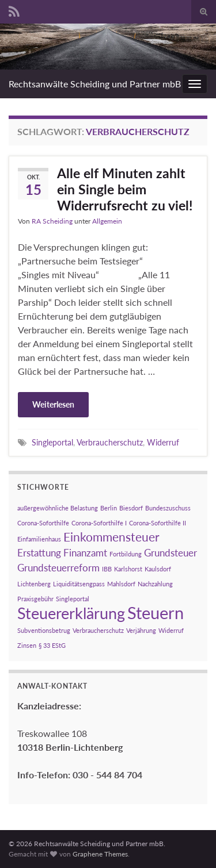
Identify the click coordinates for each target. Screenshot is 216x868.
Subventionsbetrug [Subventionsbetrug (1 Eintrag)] (44, 630)
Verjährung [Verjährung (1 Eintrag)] (141, 630)
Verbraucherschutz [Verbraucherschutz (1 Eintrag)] (98, 630)
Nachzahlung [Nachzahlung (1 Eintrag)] (155, 584)
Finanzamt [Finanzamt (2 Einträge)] (85, 553)
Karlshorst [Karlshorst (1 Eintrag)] (128, 569)
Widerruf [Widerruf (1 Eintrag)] (171, 630)
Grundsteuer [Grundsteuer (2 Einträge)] (170, 553)
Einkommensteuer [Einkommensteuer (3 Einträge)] (111, 537)
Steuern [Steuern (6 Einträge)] (156, 612)
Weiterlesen (53, 404)
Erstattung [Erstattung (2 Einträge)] (39, 553)
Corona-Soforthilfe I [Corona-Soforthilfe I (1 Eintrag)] (99, 523)
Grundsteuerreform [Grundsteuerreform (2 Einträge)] (58, 568)
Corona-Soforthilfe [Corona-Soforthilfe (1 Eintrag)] (43, 523)
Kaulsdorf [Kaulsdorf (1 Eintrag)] (158, 569)
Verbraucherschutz (110, 442)
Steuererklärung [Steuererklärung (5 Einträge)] (71, 613)
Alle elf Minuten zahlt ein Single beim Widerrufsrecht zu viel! (125, 189)
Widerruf (163, 442)
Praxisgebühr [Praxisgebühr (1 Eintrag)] (35, 599)
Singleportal (52, 442)
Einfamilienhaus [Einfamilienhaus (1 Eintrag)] (39, 539)
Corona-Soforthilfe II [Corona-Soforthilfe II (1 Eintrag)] (158, 523)
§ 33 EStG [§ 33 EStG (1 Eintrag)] (52, 645)
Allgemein (107, 221)
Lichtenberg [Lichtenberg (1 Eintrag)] (34, 584)
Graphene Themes (100, 854)
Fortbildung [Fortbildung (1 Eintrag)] (126, 554)
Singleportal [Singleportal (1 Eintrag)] (73, 599)
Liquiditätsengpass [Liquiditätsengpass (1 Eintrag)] (79, 584)
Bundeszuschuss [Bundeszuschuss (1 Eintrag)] (168, 508)
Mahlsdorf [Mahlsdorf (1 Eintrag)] (121, 584)
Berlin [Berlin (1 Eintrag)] (109, 508)
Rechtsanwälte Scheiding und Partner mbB (95, 84)
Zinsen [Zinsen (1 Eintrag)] (27, 645)
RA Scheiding (52, 221)
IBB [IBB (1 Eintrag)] (107, 569)
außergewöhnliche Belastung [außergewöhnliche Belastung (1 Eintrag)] (58, 508)
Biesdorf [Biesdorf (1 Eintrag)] (131, 508)
